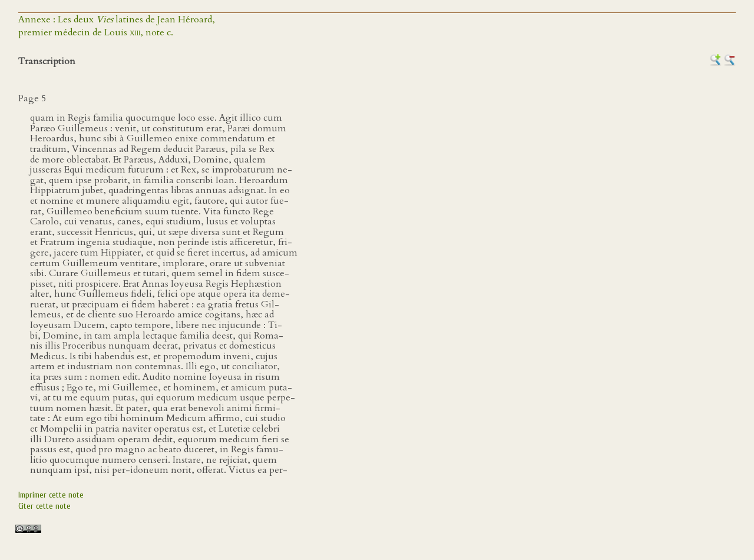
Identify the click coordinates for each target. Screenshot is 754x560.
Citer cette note (44, 506)
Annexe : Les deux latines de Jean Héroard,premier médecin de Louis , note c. (117, 26)
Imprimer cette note (51, 495)
